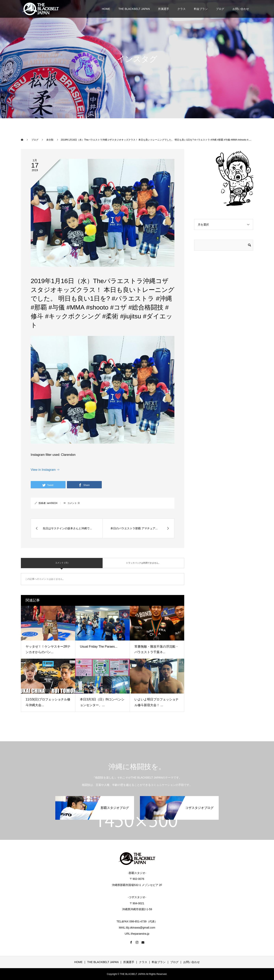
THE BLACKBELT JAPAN (134, 9)
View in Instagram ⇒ (45, 470)
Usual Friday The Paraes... (99, 647)
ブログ (220, 9)
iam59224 (52, 503)
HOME (106, 9)
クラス (181, 9)
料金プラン (201, 9)
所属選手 (164, 9)
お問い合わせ (241, 9)
